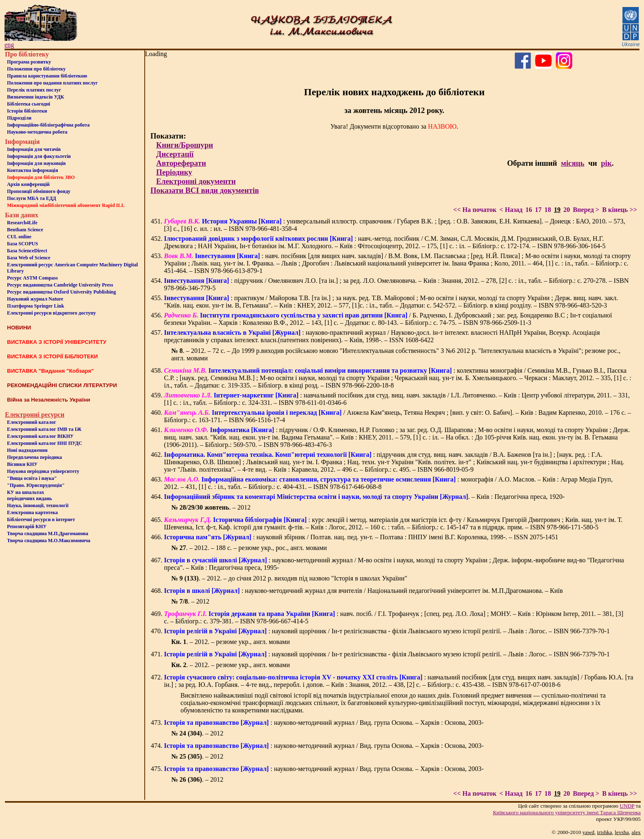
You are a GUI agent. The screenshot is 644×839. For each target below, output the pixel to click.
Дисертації (175, 154)
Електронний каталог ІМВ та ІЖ (44, 429)
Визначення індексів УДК (36, 97)
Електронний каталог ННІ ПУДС (45, 443)
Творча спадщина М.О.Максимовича (49, 541)
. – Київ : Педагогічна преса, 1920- (364, 497)
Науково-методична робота (37, 132)
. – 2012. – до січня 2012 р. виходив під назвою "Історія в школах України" (289, 578)
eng (9, 45)
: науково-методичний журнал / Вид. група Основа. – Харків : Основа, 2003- (324, 723)
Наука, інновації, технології (38, 505)
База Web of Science (29, 258)
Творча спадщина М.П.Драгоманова (48, 533)
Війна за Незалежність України (49, 400)
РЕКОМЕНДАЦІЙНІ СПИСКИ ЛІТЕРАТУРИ (62, 385)
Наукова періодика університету (43, 471)
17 (538, 210)
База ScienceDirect (27, 251)
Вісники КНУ (22, 464)
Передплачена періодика (34, 457)
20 (566, 210)
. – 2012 (211, 507)
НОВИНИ (19, 328)
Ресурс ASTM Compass (32, 278)
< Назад (511, 210)
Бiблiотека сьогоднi (29, 104)
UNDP (627, 806)
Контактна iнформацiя (33, 170)
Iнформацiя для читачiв (34, 149)
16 (529, 210)
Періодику (174, 172)
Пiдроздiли (19, 118)
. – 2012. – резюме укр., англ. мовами (230, 642)
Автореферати (181, 163)
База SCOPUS (22, 244)
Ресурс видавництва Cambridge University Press (60, 285)
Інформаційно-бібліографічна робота (48, 125)
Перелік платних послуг (34, 90)
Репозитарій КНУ (27, 526)
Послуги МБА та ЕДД (32, 198)
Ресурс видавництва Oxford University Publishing (61, 292)
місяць (572, 163)
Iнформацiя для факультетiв (39, 156)
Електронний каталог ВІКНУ (40, 436)
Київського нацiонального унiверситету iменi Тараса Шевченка (567, 812)
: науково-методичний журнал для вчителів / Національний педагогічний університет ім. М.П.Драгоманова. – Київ (363, 591)
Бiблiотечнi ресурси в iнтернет (41, 519)
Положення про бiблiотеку (36, 69)
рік (606, 163)
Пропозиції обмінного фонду (39, 191)
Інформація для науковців (36, 163)
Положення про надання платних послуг (52, 83)
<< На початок (475, 210)
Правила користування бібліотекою (47, 76)
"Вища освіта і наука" (32, 478)
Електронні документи (196, 181)
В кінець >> (619, 210)
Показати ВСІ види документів (205, 190)
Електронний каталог (32, 422)
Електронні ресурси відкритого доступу (51, 313)
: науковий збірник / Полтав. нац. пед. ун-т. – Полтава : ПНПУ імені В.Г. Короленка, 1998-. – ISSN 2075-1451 (361, 537)
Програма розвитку (29, 62)
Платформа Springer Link (35, 306)
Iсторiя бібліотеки (27, 111)
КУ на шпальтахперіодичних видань (29, 495)
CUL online (19, 237)
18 (548, 210)
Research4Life (22, 223)
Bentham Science (25, 230)
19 (557, 210)
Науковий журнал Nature (35, 299)
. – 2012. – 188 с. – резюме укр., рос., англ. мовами (249, 548)
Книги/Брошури (185, 145)
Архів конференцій (28, 184)
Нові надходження (27, 450)
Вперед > (586, 210)
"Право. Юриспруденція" (36, 485)
